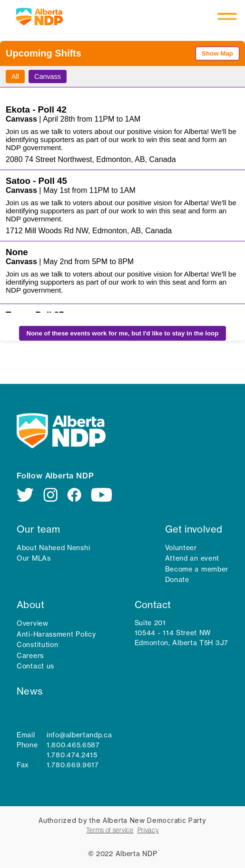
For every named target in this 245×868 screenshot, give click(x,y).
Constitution (37, 645)
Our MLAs (34, 558)
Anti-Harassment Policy (56, 634)
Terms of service (110, 830)
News (30, 691)
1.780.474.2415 (72, 755)
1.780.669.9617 (73, 765)
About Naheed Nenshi (53, 548)
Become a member (197, 569)
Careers (30, 656)
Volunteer (181, 548)
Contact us (35, 666)
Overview (33, 623)
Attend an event (192, 558)
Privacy (148, 830)
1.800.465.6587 (73, 745)
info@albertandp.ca (79, 735)
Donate (177, 580)
